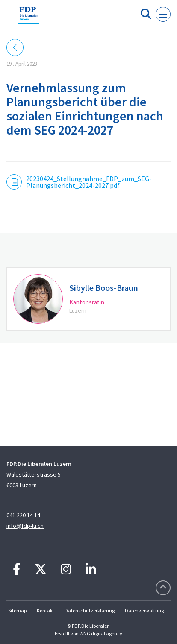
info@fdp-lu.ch (25, 526)
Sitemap (17, 610)
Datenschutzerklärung (90, 610)
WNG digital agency (101, 634)
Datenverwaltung (144, 610)
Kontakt (46, 610)
